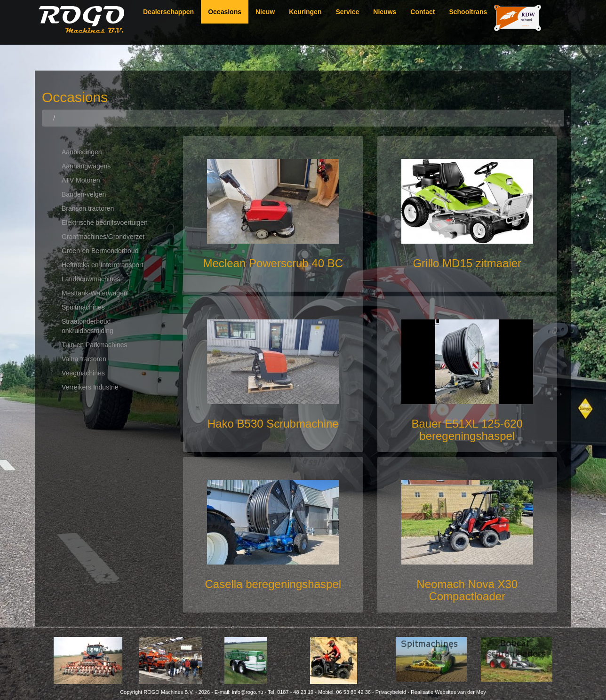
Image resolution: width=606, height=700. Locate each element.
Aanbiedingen (82, 152)
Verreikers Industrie (90, 387)
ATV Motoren (81, 180)
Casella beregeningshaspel (273, 584)
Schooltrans (468, 12)
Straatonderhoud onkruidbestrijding (88, 326)
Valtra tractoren (84, 359)
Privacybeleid (391, 692)
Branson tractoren (88, 208)
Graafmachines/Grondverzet (103, 237)
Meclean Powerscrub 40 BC (273, 263)
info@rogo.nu (247, 692)
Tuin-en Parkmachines (95, 345)
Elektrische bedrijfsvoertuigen (105, 223)
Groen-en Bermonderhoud (100, 251)
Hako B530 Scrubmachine (273, 424)
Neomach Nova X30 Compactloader (467, 590)
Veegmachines (83, 373)
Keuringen (305, 12)
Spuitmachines (83, 307)
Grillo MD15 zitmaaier (467, 263)
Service (347, 12)
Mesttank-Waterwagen (95, 293)
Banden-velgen (84, 194)
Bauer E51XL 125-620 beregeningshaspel (467, 430)
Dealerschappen (168, 12)
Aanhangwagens (86, 166)
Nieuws (385, 12)
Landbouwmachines (91, 279)
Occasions (225, 12)
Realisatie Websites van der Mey (448, 692)
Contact (423, 12)
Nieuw (265, 12)
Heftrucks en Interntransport (103, 265)
